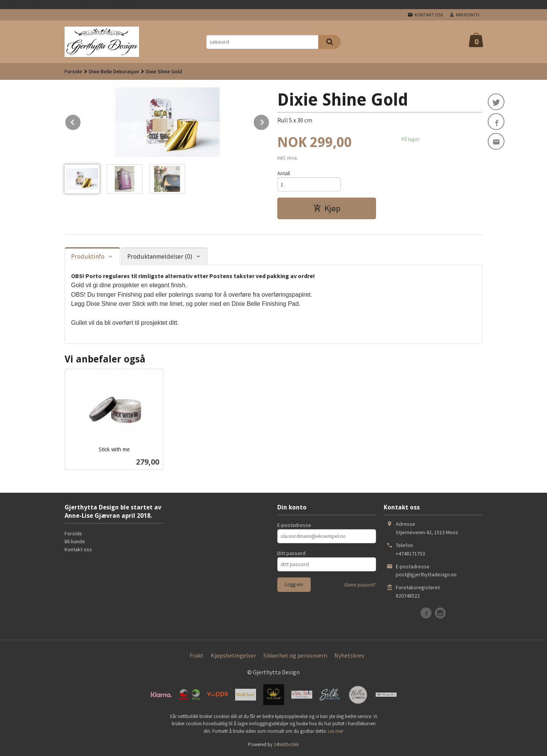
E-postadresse (294, 525)
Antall (284, 173)
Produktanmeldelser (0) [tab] (160, 257)
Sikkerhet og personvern (295, 655)
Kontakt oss (78, 549)
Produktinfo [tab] (88, 257)
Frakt (197, 655)
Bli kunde (75, 541)
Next (269, 121)
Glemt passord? (360, 585)
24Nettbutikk (286, 744)
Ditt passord (291, 553)
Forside (73, 71)
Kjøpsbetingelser (233, 655)
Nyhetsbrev (349, 655)
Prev (81, 121)
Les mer (336, 731)
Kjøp (327, 208)
